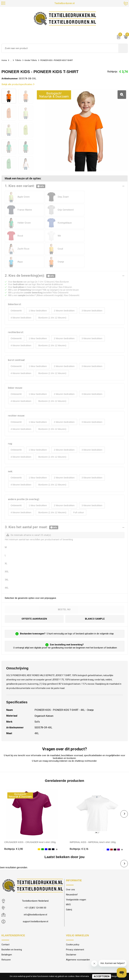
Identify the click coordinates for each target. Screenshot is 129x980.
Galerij (69, 884)
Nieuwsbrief (72, 869)
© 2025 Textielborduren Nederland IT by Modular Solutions (65, 954)
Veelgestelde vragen (76, 874)
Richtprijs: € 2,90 (14, 823)
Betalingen (7, 929)
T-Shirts (20, 61)
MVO (68, 879)
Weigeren (115, 976)
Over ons (70, 864)
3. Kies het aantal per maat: (31, 501)
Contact (6, 919)
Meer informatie (82, 976)
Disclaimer (71, 929)
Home (5, 61)
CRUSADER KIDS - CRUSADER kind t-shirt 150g (30, 816)
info (41, 187)
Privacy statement (75, 924)
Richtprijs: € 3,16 (79, 823)
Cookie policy (73, 919)
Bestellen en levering (12, 924)
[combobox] (60, 49)
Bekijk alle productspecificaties (18, 85)
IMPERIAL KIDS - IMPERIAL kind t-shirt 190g (93, 816)
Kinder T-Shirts (34, 61)
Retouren (6, 934)
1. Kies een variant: (25, 186)
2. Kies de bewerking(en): (30, 250)
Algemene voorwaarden (78, 934)
